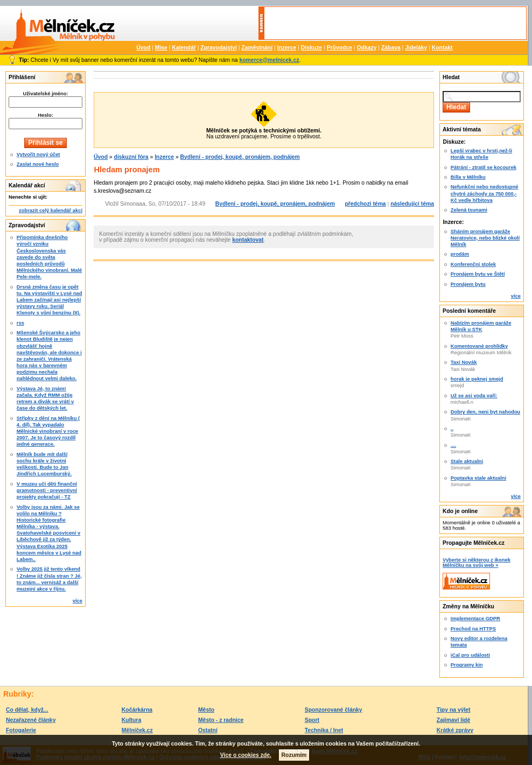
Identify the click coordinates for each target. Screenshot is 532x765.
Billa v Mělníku (468, 177)
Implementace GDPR (475, 619)
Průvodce (339, 48)
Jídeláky (416, 48)
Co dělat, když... (27, 710)
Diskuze (311, 48)
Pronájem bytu (468, 284)
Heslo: (45, 115)
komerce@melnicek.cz (269, 60)
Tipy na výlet (454, 710)
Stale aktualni (467, 461)
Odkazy (366, 48)
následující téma (412, 204)
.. (452, 429)
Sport (312, 720)
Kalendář (184, 48)
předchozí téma (365, 204)
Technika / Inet (324, 730)
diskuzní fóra (131, 157)
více (78, 601)
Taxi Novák (464, 362)
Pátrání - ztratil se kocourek (484, 167)
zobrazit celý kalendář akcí (51, 210)
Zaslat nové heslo (38, 164)
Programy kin (467, 665)
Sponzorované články (334, 710)
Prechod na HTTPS (473, 629)
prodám (460, 254)
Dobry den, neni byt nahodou (485, 412)
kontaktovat (248, 240)
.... (453, 445)
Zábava (391, 48)
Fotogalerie (21, 730)
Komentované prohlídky (479, 346)
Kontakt (442, 48)
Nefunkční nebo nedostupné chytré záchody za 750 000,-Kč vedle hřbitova (485, 193)
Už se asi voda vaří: (474, 396)
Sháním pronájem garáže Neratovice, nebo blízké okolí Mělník (485, 238)
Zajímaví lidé (453, 720)
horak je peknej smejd (477, 379)
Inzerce (287, 48)
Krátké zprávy (455, 730)
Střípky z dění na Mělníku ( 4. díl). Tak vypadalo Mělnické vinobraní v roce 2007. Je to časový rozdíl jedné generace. (48, 431)
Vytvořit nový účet (38, 155)
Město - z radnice (221, 720)
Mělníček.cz (137, 730)
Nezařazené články (31, 720)
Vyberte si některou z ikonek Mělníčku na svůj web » (477, 563)
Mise (161, 48)
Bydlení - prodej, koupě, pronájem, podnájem (240, 157)
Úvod (143, 48)
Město (206, 710)
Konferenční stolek (473, 264)
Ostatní (208, 730)
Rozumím (294, 755)
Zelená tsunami (469, 210)
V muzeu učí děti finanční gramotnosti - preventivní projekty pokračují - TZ (47, 490)
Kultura (131, 720)
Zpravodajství (219, 48)
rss (20, 323)
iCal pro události (470, 655)
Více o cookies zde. (246, 755)
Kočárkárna (137, 710)
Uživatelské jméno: (45, 94)
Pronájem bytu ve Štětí (478, 274)
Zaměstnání (257, 48)
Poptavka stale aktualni (478, 478)
